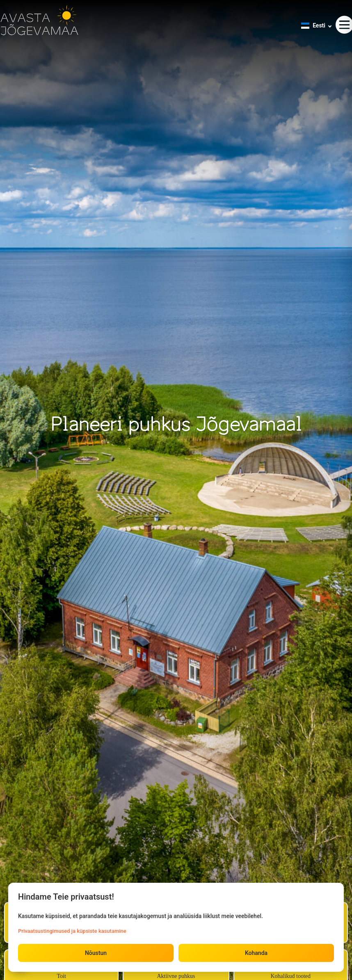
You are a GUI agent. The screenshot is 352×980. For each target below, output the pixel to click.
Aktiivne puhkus (176, 976)
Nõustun (96, 953)
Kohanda (256, 953)
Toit (61, 976)
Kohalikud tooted (290, 976)
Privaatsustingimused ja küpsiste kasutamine (72, 931)
